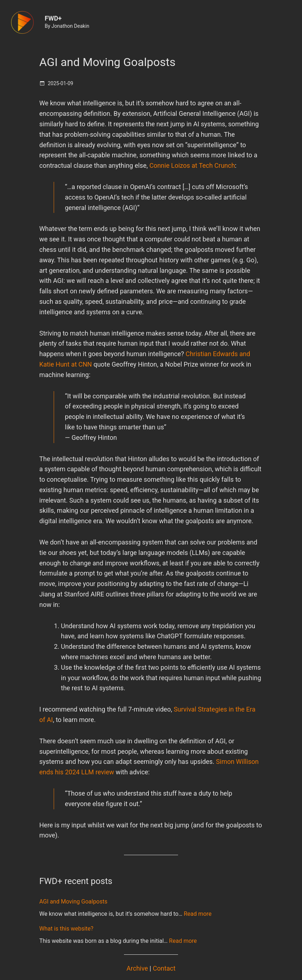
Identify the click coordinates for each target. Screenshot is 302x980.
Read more (198, 914)
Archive (137, 968)
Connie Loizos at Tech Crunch (192, 165)
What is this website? (66, 929)
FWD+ (53, 18)
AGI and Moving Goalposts (107, 62)
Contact (164, 968)
